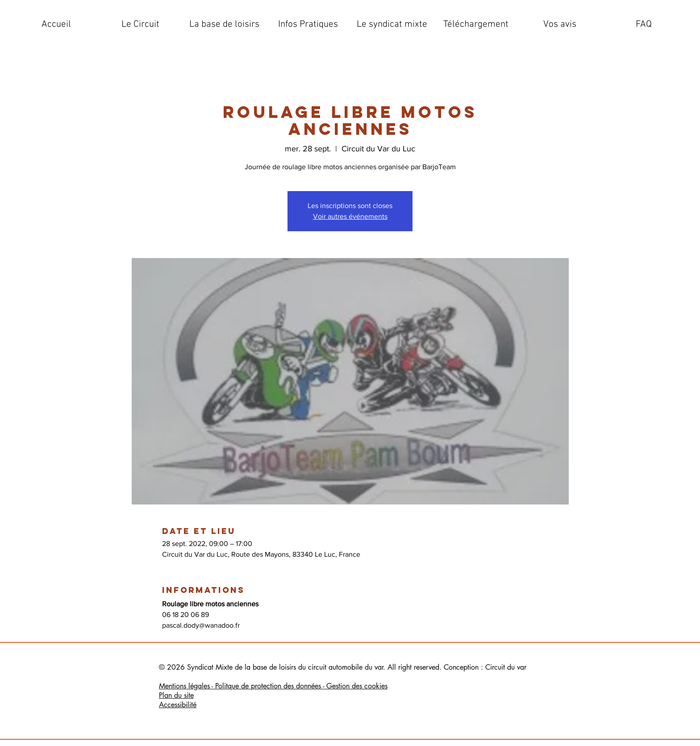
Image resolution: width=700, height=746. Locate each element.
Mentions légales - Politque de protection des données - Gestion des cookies (273, 686)
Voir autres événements (350, 216)
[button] (140, 25)
